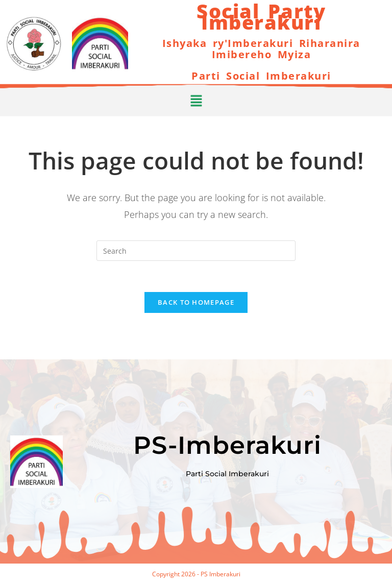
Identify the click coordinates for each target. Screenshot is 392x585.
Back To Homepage (196, 302)
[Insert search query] (196, 251)
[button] (196, 99)
